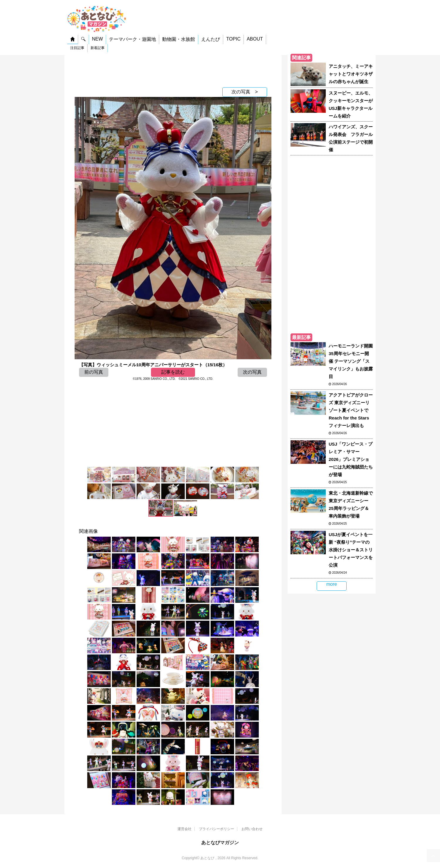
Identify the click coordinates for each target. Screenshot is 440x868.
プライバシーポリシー (216, 829)
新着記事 (98, 48)
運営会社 (184, 829)
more (332, 584)
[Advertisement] (173, 70)
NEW (97, 39)
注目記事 (77, 48)
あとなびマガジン (220, 843)
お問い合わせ (252, 829)
